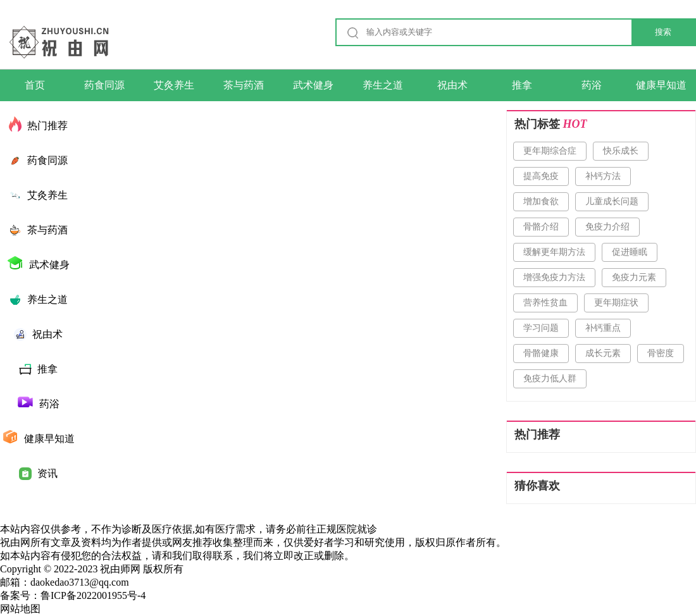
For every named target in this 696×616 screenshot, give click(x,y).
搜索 (663, 32)
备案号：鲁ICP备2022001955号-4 (73, 595)
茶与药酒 (244, 85)
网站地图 (20, 609)
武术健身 (313, 85)
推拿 (522, 85)
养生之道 (383, 85)
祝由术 (452, 85)
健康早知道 (661, 85)
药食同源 (104, 85)
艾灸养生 (174, 85)
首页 (35, 85)
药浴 (592, 85)
